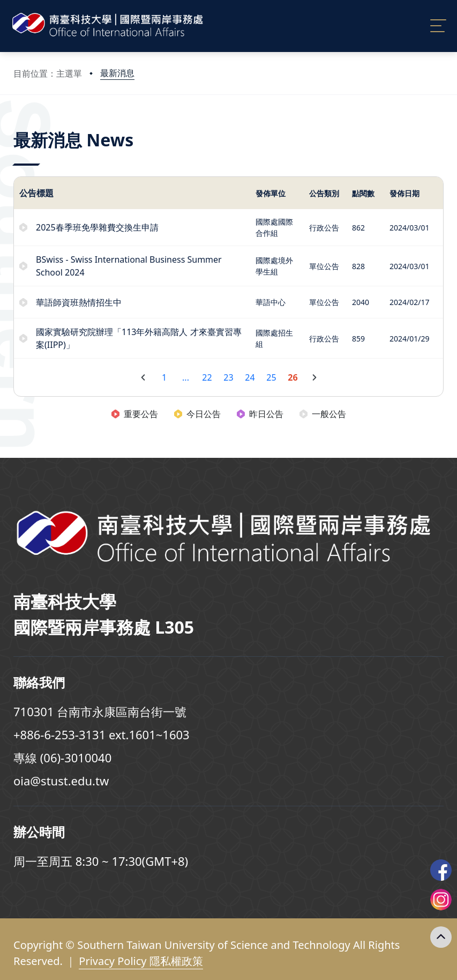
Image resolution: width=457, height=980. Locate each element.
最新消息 (117, 73)
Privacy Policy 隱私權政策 (141, 961)
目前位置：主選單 (48, 73)
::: (16, 125)
